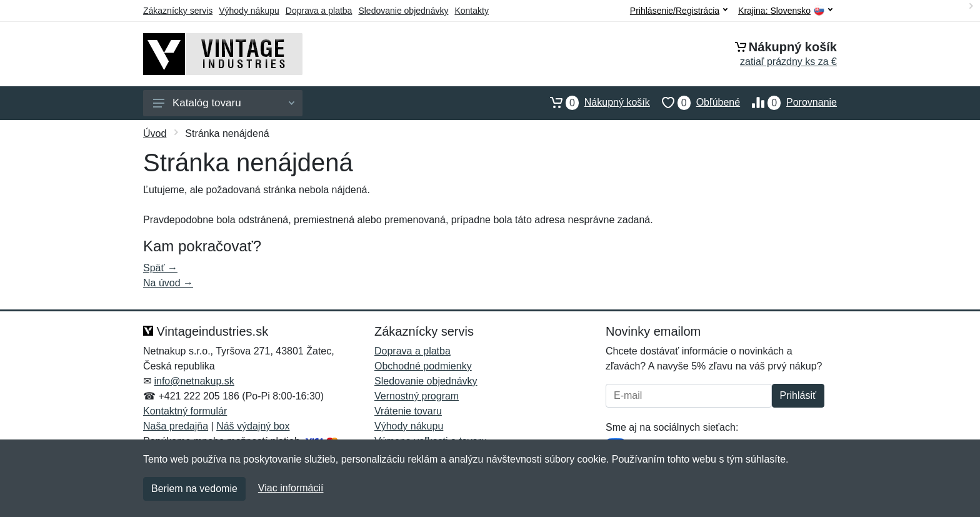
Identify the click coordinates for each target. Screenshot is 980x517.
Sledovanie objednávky (403, 11)
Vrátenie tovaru (408, 411)
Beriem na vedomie (194, 489)
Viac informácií (291, 488)
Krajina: (785, 11)
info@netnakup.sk (194, 381)
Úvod (155, 133)
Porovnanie (788, 103)
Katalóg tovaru (224, 103)
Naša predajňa (176, 426)
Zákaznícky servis (178, 11)
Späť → (160, 268)
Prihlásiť (798, 395)
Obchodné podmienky (423, 366)
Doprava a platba (319, 11)
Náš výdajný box (253, 426)
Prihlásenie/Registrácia (679, 11)
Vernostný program (417, 396)
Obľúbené (695, 103)
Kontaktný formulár (185, 411)
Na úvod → (168, 283)
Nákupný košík (594, 103)
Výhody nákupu (249, 11)
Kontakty (471, 11)
